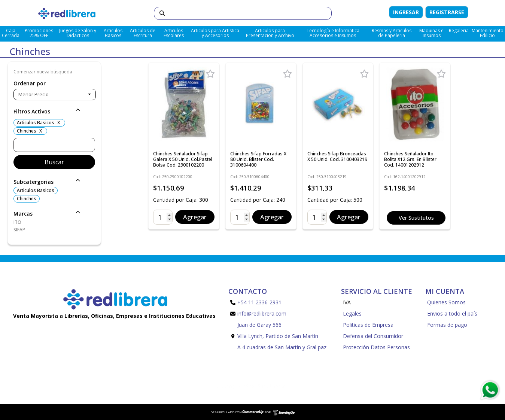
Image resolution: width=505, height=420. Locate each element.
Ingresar (406, 12)
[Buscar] (243, 13)
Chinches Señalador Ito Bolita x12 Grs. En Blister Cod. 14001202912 (410, 159)
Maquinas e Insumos (431, 33)
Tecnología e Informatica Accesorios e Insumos (333, 33)
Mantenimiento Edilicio (488, 33)
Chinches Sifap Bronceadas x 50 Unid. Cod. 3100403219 (337, 156)
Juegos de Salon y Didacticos (78, 33)
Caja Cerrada (11, 33)
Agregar (195, 217)
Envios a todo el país (452, 314)
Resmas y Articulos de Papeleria (392, 33)
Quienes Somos (446, 302)
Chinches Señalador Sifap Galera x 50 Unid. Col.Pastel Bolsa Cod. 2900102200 (183, 159)
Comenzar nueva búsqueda (43, 72)
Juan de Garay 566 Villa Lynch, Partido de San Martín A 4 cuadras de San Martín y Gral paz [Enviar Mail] (278, 336)
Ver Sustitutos (416, 218)
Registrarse (447, 12)
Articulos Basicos (113, 33)
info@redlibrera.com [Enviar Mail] (258, 314)
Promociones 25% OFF (39, 33)
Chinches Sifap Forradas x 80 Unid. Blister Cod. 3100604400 (258, 159)
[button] (54, 112)
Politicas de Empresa (368, 325)
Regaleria (459, 31)
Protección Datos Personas (376, 347)
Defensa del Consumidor (373, 336)
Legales (352, 314)
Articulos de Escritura (143, 33)
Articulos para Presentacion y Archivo (270, 33)
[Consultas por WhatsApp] (490, 390)
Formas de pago (447, 325)
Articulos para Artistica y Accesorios (215, 33)
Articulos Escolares (174, 33)
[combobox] (55, 95)
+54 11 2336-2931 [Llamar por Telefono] (256, 302)
